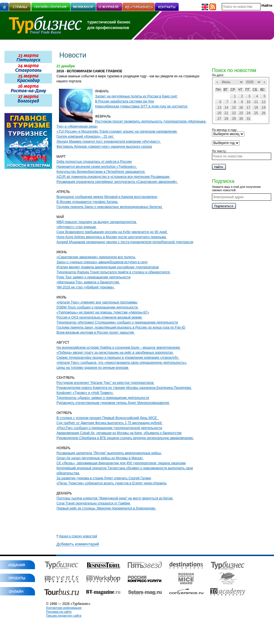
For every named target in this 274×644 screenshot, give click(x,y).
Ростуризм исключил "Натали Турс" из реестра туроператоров (105, 383)
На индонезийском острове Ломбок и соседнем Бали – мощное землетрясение (119, 348)
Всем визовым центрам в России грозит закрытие (96, 332)
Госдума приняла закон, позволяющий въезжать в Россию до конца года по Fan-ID (121, 327)
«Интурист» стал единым (77, 227)
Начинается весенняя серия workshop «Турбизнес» (97, 167)
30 (241, 119)
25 (256, 113)
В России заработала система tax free (125, 101)
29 (234, 119)
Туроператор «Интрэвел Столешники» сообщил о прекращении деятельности (117, 322)
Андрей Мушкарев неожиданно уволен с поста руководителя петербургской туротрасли (125, 242)
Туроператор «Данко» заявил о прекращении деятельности (103, 398)
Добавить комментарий (78, 544)
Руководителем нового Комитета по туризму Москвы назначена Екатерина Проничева (124, 388)
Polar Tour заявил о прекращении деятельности (94, 277)
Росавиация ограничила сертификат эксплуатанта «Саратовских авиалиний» (117, 182)
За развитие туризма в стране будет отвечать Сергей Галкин (104, 478)
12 (264, 102)
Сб (255, 90)
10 (248, 102)
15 (234, 107)
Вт (225, 90)
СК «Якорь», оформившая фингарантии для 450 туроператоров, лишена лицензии (121, 463)
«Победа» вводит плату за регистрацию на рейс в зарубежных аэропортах (115, 353)
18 (256, 107)
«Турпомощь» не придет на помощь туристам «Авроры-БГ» (103, 312)
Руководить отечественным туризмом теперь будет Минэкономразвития (113, 403)
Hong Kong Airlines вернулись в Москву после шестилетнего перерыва (112, 237)
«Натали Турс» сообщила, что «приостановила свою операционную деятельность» (122, 363)
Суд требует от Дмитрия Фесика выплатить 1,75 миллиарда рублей (109, 423)
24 (248, 113)
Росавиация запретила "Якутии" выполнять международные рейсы (109, 453)
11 (256, 102)
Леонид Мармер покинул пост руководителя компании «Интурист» (109, 142)
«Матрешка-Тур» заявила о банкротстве (88, 282)
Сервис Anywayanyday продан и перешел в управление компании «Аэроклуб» (118, 358)
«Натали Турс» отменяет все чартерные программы (97, 302)
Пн (218, 90)
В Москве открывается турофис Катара (87, 202)
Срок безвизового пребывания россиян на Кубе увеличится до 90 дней (112, 232)
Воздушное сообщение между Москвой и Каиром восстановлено (107, 197)
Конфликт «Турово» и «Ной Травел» (85, 393)
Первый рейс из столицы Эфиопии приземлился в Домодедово (106, 508)
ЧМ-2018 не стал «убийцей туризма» (86, 287)
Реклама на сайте (59, 612)
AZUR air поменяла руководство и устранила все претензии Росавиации (113, 177)
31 (248, 119)
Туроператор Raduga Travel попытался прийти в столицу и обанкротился (114, 272)
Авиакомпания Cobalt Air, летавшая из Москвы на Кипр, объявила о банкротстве (119, 433)
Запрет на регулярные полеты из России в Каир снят (136, 96)
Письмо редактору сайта (64, 616)
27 (219, 119)
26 (264, 113)
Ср (233, 90)
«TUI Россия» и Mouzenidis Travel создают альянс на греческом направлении (117, 131)
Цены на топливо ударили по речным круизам (93, 368)
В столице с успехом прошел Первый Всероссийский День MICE (108, 418)
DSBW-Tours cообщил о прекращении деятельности (98, 307)
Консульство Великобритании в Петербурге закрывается (101, 172)
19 (264, 107)
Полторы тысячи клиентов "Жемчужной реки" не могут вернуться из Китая (115, 498)
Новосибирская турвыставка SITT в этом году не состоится (142, 106)
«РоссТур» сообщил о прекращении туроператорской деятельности (109, 428)
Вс (263, 90)
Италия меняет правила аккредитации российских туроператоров (108, 267)
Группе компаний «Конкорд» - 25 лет (85, 137)
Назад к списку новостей (77, 536)
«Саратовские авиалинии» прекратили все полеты (96, 257)
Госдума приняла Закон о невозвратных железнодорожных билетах (110, 207)
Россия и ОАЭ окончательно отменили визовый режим (100, 317)
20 (219, 113)
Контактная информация (64, 608)
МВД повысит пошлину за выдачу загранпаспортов (97, 222)
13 (219, 107)
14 (226, 107)
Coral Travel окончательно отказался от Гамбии (94, 503)
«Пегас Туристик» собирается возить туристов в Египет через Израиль (112, 483)
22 (234, 113)
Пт (247, 90)
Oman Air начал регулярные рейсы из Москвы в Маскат (100, 458)
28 (226, 119)
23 (241, 113)
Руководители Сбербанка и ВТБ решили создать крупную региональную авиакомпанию (125, 438)
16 (241, 107)
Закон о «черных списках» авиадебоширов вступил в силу (102, 262)
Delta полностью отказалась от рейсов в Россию (94, 162)
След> (264, 82)
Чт (240, 90)
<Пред (217, 82)
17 (248, 107)
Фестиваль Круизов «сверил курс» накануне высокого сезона (104, 147)
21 (226, 113)
